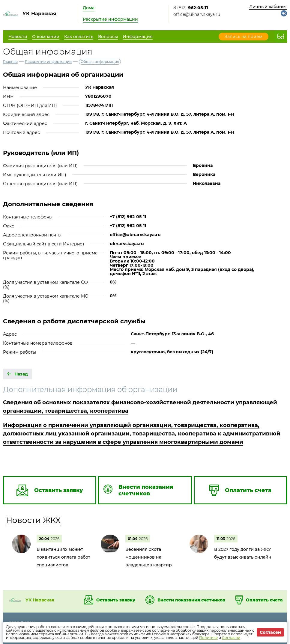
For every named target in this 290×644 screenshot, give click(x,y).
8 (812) (191, 8)
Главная (10, 62)
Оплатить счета (264, 600)
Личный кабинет (268, 7)
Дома (89, 8)
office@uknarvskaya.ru (197, 14)
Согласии (231, 638)
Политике (208, 638)
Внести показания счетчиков (191, 600)
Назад (21, 374)
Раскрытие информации (110, 19)
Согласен (270, 632)
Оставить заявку (116, 600)
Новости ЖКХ (33, 520)
